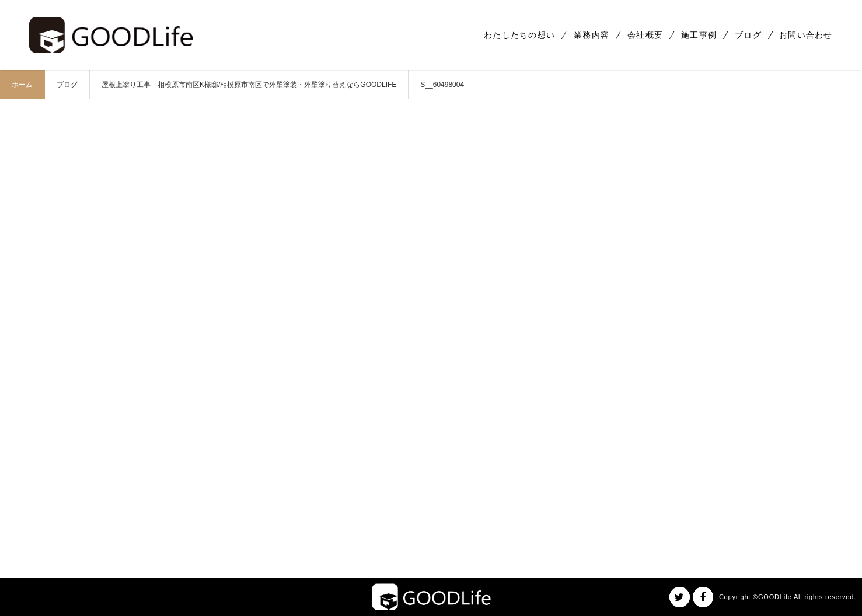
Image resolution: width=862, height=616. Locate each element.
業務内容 (591, 35)
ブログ (748, 35)
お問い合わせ (806, 35)
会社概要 (645, 35)
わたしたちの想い (519, 35)
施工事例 (699, 35)
